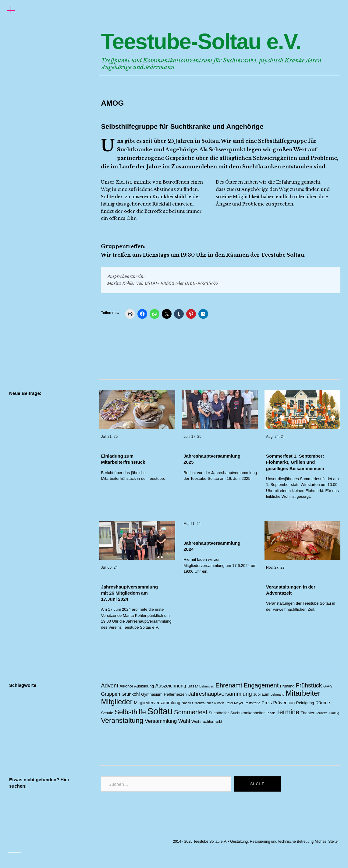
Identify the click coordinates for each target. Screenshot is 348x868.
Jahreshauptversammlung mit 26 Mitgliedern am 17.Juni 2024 (129, 593)
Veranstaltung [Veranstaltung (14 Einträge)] (122, 720)
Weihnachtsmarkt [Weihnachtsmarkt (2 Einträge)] (207, 721)
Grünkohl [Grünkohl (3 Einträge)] (131, 694)
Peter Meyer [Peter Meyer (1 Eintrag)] (234, 703)
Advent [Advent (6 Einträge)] (110, 686)
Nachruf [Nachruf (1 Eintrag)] (187, 703)
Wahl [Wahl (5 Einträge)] (184, 721)
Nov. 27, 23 (275, 568)
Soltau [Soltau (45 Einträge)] (160, 711)
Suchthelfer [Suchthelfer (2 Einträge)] (219, 713)
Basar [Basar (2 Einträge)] (193, 686)
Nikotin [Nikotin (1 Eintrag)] (219, 703)
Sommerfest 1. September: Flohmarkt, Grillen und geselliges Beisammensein (295, 462)
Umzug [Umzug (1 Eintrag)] (334, 713)
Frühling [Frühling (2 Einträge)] (287, 686)
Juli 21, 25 (109, 437)
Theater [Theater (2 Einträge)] (308, 713)
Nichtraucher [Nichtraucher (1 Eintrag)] (204, 703)
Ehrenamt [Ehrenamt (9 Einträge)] (229, 685)
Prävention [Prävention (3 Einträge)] (284, 703)
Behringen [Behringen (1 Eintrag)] (207, 686)
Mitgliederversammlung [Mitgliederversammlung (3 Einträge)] (157, 703)
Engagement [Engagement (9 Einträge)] (261, 685)
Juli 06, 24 (109, 568)
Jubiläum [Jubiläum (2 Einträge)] (261, 694)
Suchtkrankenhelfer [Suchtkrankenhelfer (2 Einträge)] (248, 713)
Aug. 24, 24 (275, 437)
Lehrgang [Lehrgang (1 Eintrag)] (277, 694)
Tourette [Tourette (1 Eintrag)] (322, 713)
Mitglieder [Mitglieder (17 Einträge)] (117, 702)
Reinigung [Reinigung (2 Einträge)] (305, 703)
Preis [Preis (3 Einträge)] (267, 703)
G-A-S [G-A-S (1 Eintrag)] (328, 686)
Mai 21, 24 (192, 524)
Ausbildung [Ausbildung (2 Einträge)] (144, 686)
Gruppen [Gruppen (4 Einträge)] (110, 694)
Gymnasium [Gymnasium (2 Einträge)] (152, 694)
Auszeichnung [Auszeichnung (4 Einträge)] (170, 686)
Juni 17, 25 (192, 437)
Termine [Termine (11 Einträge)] (288, 712)
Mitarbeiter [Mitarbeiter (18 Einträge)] (303, 693)
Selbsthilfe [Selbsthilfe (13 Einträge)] (130, 712)
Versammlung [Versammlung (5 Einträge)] (161, 721)
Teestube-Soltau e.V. (201, 41)
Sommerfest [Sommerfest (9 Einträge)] (191, 712)
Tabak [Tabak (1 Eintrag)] (270, 713)
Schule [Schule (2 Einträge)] (107, 713)
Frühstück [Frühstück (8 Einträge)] (309, 685)
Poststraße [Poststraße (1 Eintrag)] (252, 703)
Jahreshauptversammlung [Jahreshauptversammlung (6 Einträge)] (220, 694)
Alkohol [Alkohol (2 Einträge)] (126, 686)
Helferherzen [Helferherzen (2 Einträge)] (175, 694)
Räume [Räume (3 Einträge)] (323, 703)
